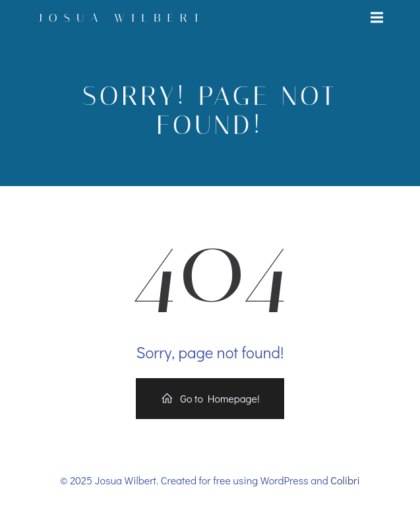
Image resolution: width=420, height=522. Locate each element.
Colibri (345, 480)
